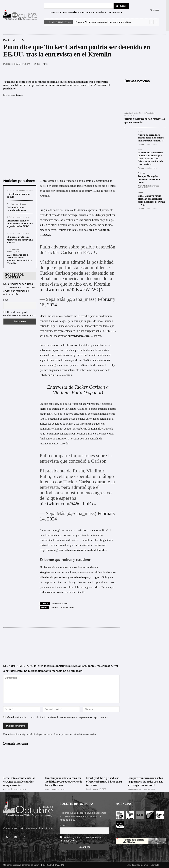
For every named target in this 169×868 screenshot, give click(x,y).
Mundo (141, 191)
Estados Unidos (11, 40)
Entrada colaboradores (137, 865)
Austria (141, 131)
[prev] (152, 22)
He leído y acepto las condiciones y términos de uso (20, 314)
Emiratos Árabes (134, 789)
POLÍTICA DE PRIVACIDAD (53, 865)
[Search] (121, 6)
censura (54, 608)
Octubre (19, 95)
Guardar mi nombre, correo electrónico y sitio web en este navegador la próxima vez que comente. (58, 717)
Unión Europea (13, 250)
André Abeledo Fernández (144, 113)
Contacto (155, 865)
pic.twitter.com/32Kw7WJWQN (72, 289)
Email (6, 300)
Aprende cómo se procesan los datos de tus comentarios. (70, 734)
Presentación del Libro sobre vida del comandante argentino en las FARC (20, 224)
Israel (47, 789)
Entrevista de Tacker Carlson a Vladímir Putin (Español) (78, 390)
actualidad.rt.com (60, 604)
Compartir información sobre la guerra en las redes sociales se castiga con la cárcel (146, 781)
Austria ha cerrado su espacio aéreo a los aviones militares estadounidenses (151, 137)
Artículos (10, 191)
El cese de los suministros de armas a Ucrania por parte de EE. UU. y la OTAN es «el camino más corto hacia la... (152, 157)
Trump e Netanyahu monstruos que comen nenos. (149, 177)
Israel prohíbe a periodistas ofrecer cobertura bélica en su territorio (105, 781)
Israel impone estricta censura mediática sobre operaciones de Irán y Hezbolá (63, 781)
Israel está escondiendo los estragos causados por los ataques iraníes (20, 781)
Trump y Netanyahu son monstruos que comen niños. (103, 22)
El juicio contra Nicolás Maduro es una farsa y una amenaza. (20, 240)
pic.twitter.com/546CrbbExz (68, 503)
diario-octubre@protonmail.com (35, 828)
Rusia (24, 40)
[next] (157, 22)
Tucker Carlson (67, 608)
